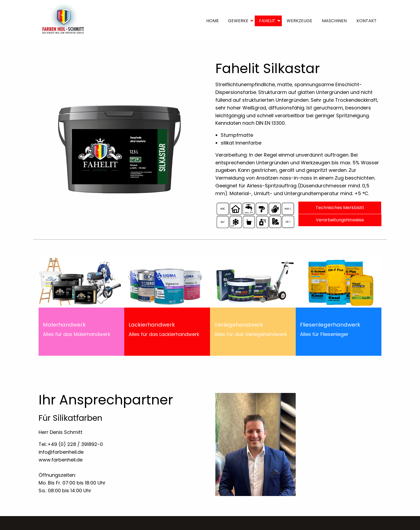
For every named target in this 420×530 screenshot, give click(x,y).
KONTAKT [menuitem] (367, 21)
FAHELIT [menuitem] (267, 21)
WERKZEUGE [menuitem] (299, 21)
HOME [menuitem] (213, 21)
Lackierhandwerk (152, 325)
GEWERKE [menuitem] (238, 21)
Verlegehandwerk (239, 325)
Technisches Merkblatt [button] (340, 208)
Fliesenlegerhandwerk (330, 325)
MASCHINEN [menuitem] (334, 21)
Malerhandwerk (64, 325)
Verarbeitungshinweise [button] (340, 220)
